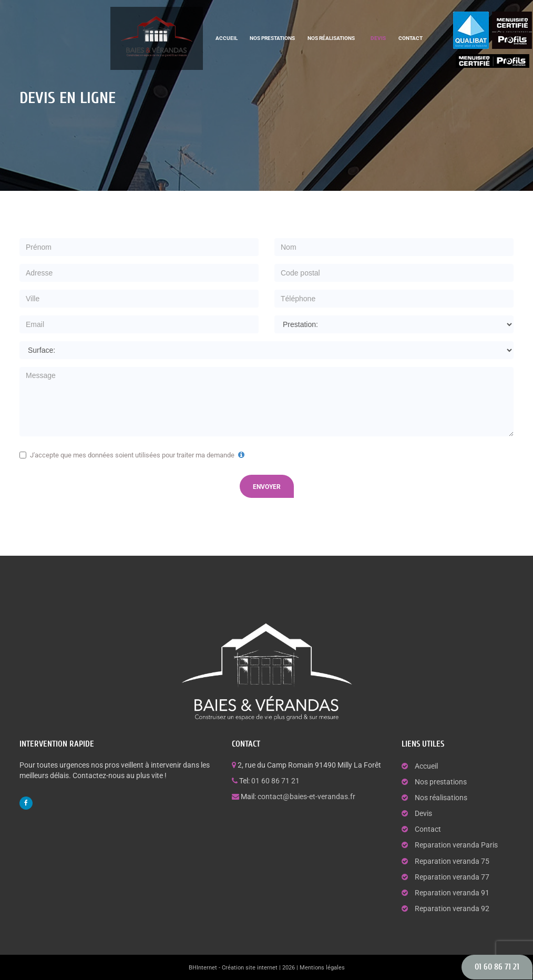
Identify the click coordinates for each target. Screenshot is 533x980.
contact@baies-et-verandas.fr (306, 797)
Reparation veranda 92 (452, 908)
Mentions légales (322, 968)
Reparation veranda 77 (452, 877)
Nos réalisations (331, 38)
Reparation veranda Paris (456, 845)
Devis (378, 38)
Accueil (227, 38)
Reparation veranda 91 (452, 893)
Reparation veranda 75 (452, 861)
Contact (411, 38)
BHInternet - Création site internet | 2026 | (244, 968)
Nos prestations (272, 38)
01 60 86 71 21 (275, 781)
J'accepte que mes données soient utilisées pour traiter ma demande (133, 455)
